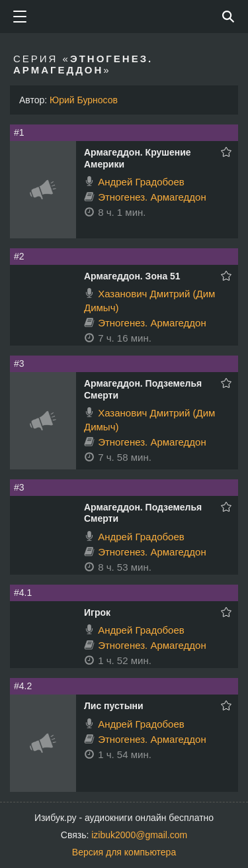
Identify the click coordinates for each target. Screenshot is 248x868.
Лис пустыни (114, 706)
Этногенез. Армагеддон (152, 197)
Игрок (97, 612)
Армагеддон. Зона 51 (132, 276)
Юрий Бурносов (84, 100)
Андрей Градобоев (141, 182)
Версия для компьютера (124, 852)
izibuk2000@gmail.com (139, 835)
